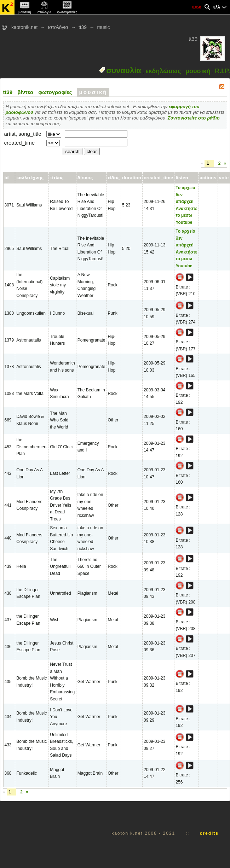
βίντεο (25, 92)
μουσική (198, 71)
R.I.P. (222, 71)
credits (209, 833)
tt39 (83, 27)
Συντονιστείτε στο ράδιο (194, 118)
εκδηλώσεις (163, 71)
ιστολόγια (58, 27)
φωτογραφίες (55, 92)
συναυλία (124, 71)
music (103, 27)
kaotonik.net (24, 27)
